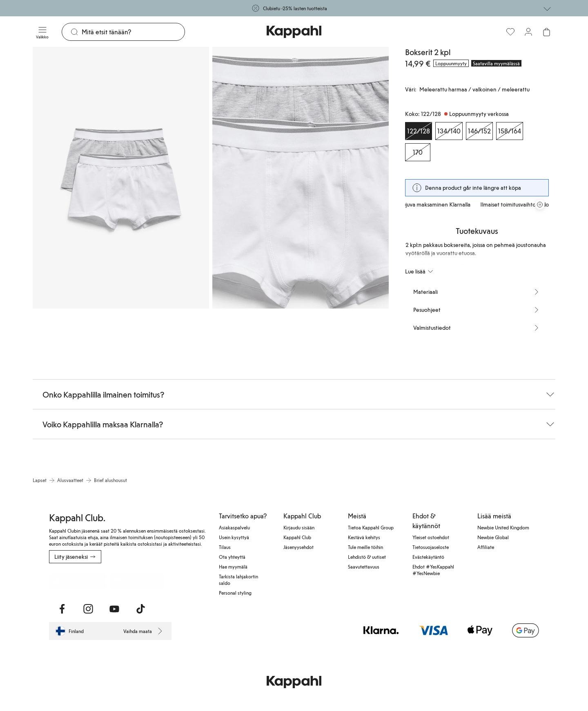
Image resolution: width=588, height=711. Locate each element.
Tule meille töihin (365, 547)
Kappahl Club (297, 537)
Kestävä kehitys (364, 537)
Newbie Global (493, 537)
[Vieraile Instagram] (88, 609)
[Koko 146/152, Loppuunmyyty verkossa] (479, 131)
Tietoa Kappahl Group (371, 527)
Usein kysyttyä (234, 537)
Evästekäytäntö (428, 557)
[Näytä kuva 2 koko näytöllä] (301, 178)
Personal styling (235, 593)
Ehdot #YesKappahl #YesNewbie (433, 570)
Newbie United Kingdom (503, 527)
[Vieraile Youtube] (114, 609)
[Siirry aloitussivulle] (294, 32)
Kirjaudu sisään (299, 527)
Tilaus (225, 547)
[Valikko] (42, 32)
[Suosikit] (510, 32)
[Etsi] (133, 32)
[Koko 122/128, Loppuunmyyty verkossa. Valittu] (419, 131)
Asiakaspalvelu (234, 527)
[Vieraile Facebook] (62, 609)
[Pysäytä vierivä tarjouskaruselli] (540, 204)
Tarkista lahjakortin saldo (238, 580)
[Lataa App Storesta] (78, 581)
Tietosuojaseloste (431, 547)
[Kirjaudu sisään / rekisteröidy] (528, 32)
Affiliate (486, 547)
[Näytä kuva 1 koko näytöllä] (121, 178)
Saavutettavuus (364, 567)
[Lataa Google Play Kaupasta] (137, 581)
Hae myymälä (233, 567)
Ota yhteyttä (232, 557)
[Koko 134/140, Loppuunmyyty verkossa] (449, 131)
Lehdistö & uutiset (367, 557)
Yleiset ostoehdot (431, 537)
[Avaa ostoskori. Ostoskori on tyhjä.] (546, 32)
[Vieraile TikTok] (140, 609)
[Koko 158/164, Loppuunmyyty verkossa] (510, 131)
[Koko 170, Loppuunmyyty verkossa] (418, 152)
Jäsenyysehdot (298, 547)
